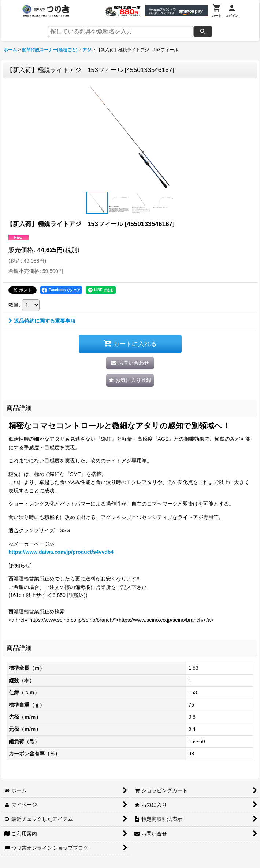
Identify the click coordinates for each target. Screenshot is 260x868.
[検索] (203, 31)
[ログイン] (232, 11)
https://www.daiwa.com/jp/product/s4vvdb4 (61, 552)
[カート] (217, 11)
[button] (97, 203)
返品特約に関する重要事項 (42, 321)
